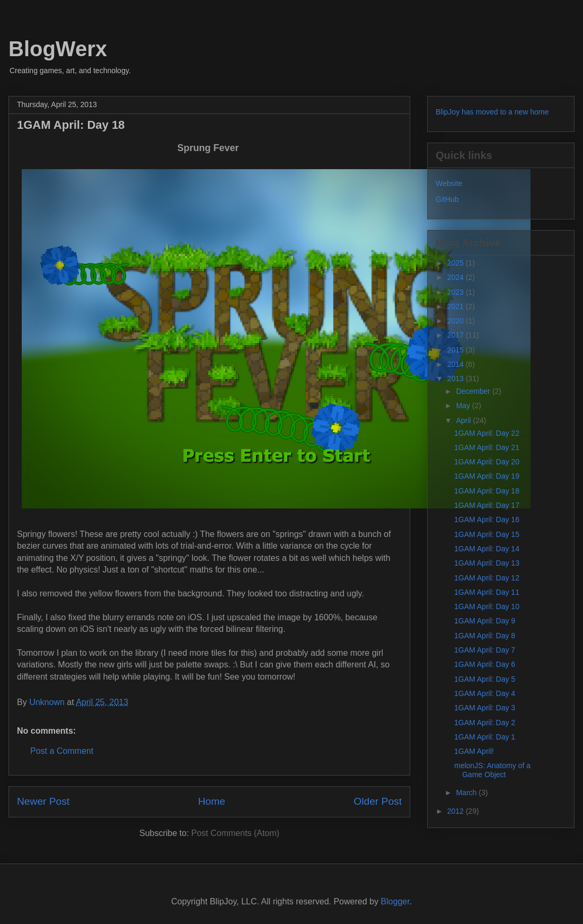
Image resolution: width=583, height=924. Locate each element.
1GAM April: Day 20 (487, 462)
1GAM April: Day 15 (487, 534)
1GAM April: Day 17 (487, 505)
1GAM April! (474, 751)
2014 (457, 364)
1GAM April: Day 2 (485, 723)
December (474, 391)
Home (212, 801)
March (467, 793)
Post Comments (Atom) (235, 833)
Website (449, 183)
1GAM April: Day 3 (485, 708)
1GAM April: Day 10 (487, 606)
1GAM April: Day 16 (487, 520)
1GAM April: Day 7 (485, 650)
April (464, 420)
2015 (457, 350)
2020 (457, 321)
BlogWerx (58, 49)
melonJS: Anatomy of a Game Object (492, 770)
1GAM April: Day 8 (485, 636)
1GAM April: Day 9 (485, 621)
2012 (457, 811)
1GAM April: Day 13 (487, 563)
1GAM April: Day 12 (487, 578)
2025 (457, 263)
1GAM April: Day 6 (485, 664)
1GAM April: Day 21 (487, 447)
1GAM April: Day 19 (487, 476)
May (464, 406)
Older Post (378, 801)
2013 (457, 379)
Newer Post (43, 801)
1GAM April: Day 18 (487, 491)
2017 (457, 335)
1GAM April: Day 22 (487, 433)
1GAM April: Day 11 (487, 592)
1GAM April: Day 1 (485, 737)
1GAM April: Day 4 (485, 693)
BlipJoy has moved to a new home (492, 112)
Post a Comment (62, 751)
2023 (457, 292)
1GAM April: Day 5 (485, 679)
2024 (457, 277)
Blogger (395, 901)
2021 (457, 306)
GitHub (447, 199)
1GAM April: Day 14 (487, 549)
